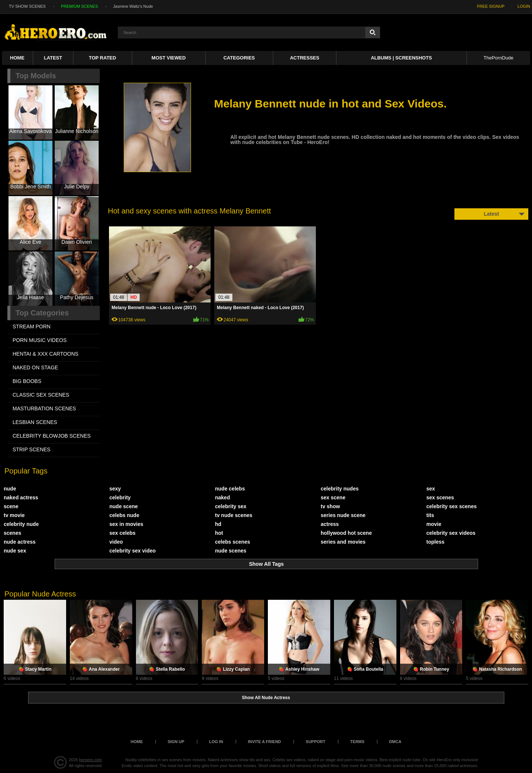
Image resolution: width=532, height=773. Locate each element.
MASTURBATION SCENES (44, 408)
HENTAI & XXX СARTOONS (45, 354)
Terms (357, 742)
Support (316, 742)
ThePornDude (499, 58)
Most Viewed (168, 58)
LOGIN (524, 6)
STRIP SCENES (31, 449)
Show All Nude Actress (266, 698)
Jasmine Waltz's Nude (133, 6)
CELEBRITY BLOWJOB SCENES (52, 436)
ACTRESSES (305, 58)
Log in (216, 742)
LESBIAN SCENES (35, 422)
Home (17, 58)
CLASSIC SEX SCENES (41, 395)
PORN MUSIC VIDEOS (40, 340)
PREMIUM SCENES (79, 6)
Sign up (176, 742)
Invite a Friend (265, 742)
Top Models (36, 76)
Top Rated (103, 58)
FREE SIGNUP (491, 6)
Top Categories (42, 313)
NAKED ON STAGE (35, 367)
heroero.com (91, 760)
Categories (239, 58)
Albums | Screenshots (401, 58)
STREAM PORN (32, 326)
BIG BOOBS (27, 381)
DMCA (395, 742)
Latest (53, 58)
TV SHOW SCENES (27, 6)
